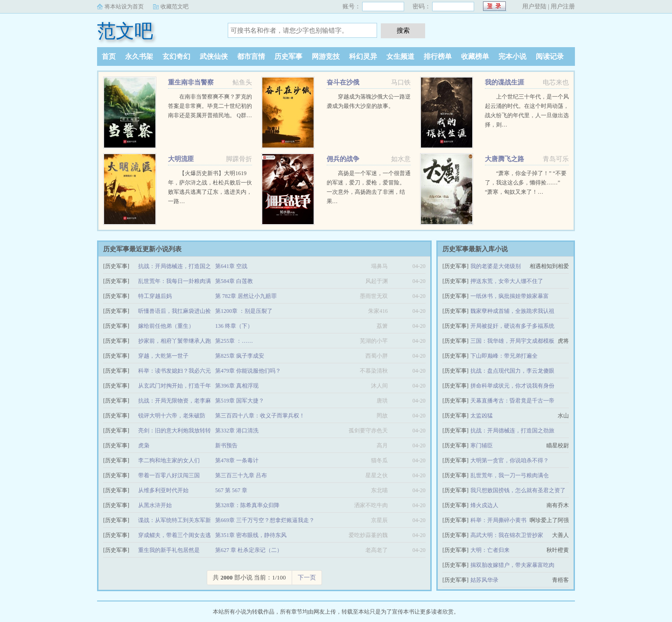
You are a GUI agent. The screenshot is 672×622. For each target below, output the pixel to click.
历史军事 (288, 57)
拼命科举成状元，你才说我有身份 (512, 386)
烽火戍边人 (484, 505)
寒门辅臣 (482, 445)
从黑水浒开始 (155, 505)
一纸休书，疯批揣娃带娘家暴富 (510, 296)
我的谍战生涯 (504, 82)
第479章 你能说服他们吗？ (248, 371)
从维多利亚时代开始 (163, 490)
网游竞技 (326, 57)
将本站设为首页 (124, 7)
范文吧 (125, 31)
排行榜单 (438, 57)
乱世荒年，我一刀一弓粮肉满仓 (510, 475)
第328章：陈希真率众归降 (247, 505)
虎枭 (144, 445)
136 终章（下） (234, 326)
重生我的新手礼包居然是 (169, 550)
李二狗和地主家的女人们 (169, 460)
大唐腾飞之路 (504, 159)
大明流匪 (181, 159)
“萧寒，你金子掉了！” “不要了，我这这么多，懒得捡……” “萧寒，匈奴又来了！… (526, 183)
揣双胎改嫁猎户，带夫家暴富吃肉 (512, 565)
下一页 (307, 577)
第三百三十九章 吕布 (241, 475)
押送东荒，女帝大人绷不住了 (507, 281)
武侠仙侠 (214, 57)
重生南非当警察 (191, 82)
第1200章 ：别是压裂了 (244, 311)
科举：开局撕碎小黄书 (498, 520)
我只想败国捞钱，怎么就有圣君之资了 (518, 490)
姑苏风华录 (484, 580)
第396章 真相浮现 (237, 386)
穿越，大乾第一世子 (163, 356)
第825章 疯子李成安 (240, 356)
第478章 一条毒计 (237, 460)
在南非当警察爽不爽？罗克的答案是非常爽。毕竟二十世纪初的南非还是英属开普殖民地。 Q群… (210, 106)
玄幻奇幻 (176, 57)
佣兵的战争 (343, 159)
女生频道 (400, 57)
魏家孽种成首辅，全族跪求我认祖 (512, 311)
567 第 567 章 (231, 490)
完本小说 (512, 57)
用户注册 (563, 6)
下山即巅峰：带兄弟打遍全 (504, 356)
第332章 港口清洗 (237, 431)
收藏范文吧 (175, 7)
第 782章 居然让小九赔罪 (246, 296)
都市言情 (251, 57)
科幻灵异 (363, 57)
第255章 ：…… (234, 341)
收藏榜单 (475, 57)
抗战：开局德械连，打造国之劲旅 (512, 431)
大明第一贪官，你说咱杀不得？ (510, 460)
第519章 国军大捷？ (240, 401)
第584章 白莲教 (234, 281)
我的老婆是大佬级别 (496, 266)
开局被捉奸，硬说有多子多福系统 (512, 326)
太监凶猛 (482, 416)
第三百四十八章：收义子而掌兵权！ (260, 416)
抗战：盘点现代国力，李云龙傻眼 (512, 371)
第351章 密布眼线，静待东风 (251, 535)
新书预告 (226, 445)
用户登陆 (534, 6)
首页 (109, 57)
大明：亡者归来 (490, 550)
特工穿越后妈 (155, 296)
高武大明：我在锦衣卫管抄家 (507, 535)
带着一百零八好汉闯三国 (169, 475)
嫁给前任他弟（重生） (166, 326)
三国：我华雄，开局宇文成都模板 (512, 341)
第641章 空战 (231, 266)
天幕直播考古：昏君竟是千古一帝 (512, 401)
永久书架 (139, 57)
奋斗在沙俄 (343, 82)
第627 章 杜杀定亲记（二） (249, 550)
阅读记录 (550, 57)
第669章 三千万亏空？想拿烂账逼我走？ (265, 520)
